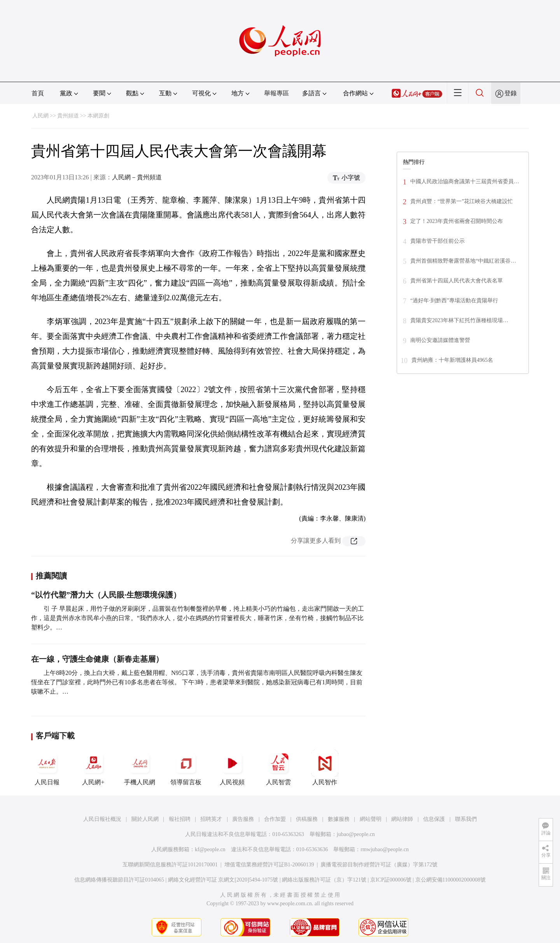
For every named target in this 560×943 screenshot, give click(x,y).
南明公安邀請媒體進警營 (440, 340)
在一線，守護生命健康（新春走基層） (97, 659)
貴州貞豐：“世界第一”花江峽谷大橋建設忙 (462, 201)
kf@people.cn (210, 849)
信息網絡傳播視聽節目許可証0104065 (119, 880)
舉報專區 (276, 93)
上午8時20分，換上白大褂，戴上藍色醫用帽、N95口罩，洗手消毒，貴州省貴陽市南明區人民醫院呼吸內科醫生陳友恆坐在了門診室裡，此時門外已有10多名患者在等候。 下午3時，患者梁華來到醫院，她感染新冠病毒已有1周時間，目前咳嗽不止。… (197, 682)
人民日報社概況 (102, 819)
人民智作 (325, 768)
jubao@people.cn (356, 834)
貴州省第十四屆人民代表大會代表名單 (457, 281)
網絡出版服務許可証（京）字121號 (324, 880)
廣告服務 (243, 819)
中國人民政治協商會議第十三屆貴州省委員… (465, 181)
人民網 (40, 116)
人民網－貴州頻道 (137, 177)
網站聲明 (371, 819)
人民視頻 (232, 768)
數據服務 (339, 819)
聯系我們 (466, 819)
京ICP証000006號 (391, 880)
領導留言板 (186, 768)
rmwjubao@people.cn (385, 849)
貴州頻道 (68, 116)
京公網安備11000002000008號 (451, 880)
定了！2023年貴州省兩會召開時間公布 (457, 221)
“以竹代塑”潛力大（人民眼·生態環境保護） (106, 595)
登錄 (511, 93)
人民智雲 (278, 768)
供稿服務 (307, 819)
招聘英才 (211, 819)
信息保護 (434, 819)
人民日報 (47, 768)
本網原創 (98, 116)
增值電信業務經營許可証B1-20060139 (269, 865)
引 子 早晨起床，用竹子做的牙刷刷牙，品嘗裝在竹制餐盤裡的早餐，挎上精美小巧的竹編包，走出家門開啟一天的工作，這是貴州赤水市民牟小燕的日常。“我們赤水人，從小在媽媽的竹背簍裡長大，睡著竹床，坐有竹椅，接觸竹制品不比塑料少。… (198, 618)
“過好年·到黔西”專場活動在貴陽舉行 (454, 301)
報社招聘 (180, 819)
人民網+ (93, 768)
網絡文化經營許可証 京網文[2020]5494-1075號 (223, 880)
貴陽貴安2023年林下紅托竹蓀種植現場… (459, 320)
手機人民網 (140, 768)
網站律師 (402, 819)
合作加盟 (275, 819)
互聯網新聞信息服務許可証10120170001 (170, 865)
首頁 (38, 93)
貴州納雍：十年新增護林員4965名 (452, 360)
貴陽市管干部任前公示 (437, 241)
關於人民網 (145, 819)
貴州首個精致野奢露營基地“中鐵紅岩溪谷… (463, 261)
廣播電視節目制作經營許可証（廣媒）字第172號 (379, 865)
